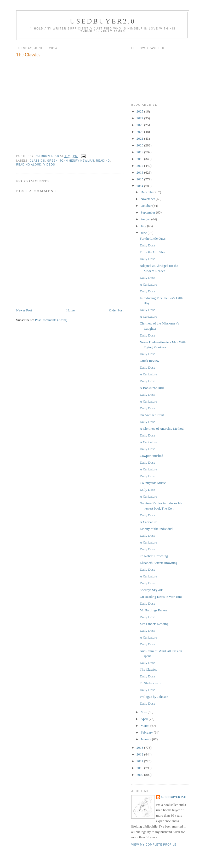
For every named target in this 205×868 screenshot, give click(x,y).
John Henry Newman (77, 161)
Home (71, 310)
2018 (140, 159)
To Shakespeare (150, 683)
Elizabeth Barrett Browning (158, 563)
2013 (140, 748)
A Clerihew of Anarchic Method (162, 429)
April (145, 719)
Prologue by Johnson (154, 697)
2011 (140, 761)
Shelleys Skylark (151, 590)
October (147, 206)
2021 (140, 138)
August (146, 219)
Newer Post (24, 310)
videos (49, 165)
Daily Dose (147, 245)
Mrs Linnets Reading (154, 624)
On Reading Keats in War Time (161, 597)
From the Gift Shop (153, 252)
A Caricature (148, 284)
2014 (140, 186)
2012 (140, 754)
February (147, 732)
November (148, 199)
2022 (140, 132)
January (146, 739)
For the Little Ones (153, 238)
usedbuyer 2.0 (174, 797)
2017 (140, 166)
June (144, 233)
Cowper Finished (151, 456)
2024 (140, 118)
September (148, 212)
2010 (140, 768)
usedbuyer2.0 (103, 21)
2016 (140, 172)
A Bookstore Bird (152, 388)
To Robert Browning (154, 556)
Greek (52, 161)
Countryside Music (153, 483)
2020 (140, 145)
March (146, 726)
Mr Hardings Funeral (154, 610)
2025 (140, 111)
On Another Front (152, 415)
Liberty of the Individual (156, 529)
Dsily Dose (147, 490)
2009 (140, 775)
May (144, 712)
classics (37, 161)
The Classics (148, 669)
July (144, 226)
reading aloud (29, 165)
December (148, 192)
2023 (140, 125)
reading (103, 161)
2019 (140, 152)
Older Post (116, 310)
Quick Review (149, 361)
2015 (140, 179)
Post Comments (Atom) (51, 320)
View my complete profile (154, 845)
